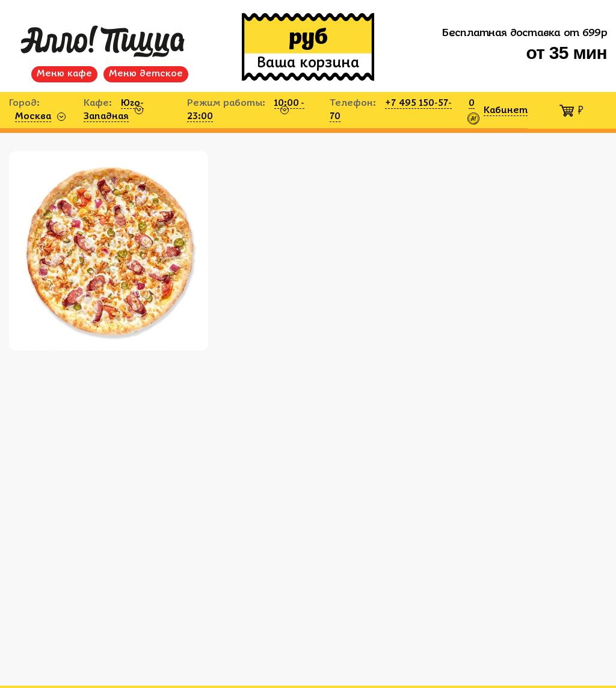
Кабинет (506, 111)
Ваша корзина (308, 64)
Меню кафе (64, 74)
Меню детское (146, 74)
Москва (33, 117)
